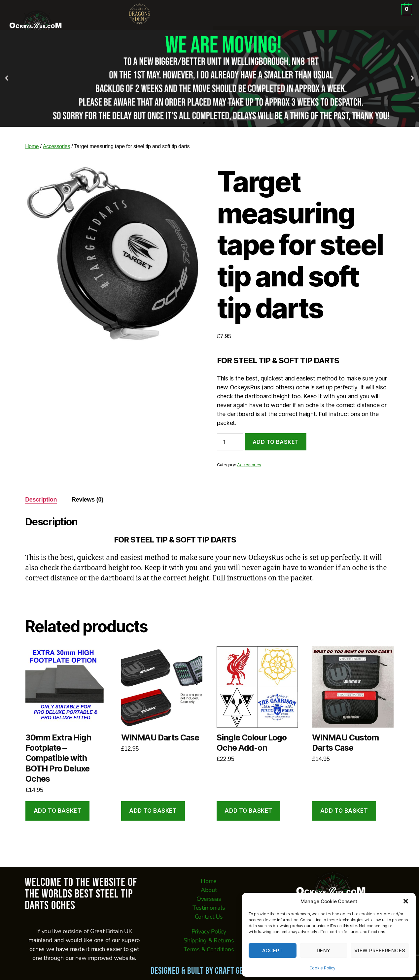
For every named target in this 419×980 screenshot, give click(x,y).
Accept (272, 950)
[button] (406, 901)
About (209, 890)
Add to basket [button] (57, 811)
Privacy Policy (209, 931)
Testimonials (209, 908)
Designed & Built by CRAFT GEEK (201, 971)
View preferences (380, 950)
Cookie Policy (322, 968)
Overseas (209, 899)
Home (32, 146)
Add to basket (276, 442)
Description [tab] (41, 500)
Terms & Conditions (209, 949)
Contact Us (209, 917)
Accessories (56, 146)
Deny (324, 950)
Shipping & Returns (209, 940)
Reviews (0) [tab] (87, 500)
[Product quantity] (230, 442)
